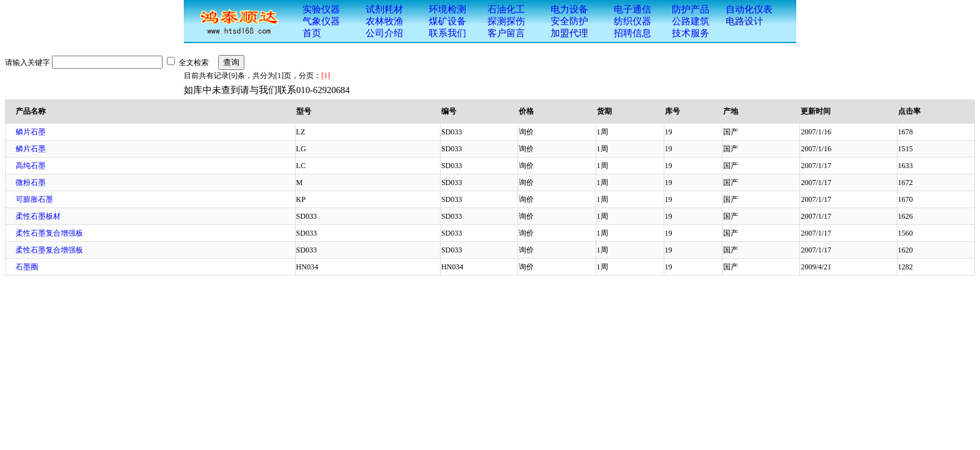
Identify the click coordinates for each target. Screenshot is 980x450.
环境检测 (447, 9)
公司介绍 (384, 33)
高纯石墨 (31, 166)
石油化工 (506, 9)
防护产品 (691, 9)
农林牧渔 (384, 21)
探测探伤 (506, 21)
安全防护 (569, 21)
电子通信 (632, 9)
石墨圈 (27, 267)
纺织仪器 (632, 21)
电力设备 (569, 9)
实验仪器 (321, 9)
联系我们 (447, 33)
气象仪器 (321, 21)
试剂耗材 (384, 9)
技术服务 (691, 33)
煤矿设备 (447, 21)
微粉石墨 (31, 182)
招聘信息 (632, 33)
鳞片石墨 (31, 132)
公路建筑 (691, 21)
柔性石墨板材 (38, 216)
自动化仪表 (749, 9)
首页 (312, 33)
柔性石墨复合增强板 (49, 233)
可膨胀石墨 (34, 199)
